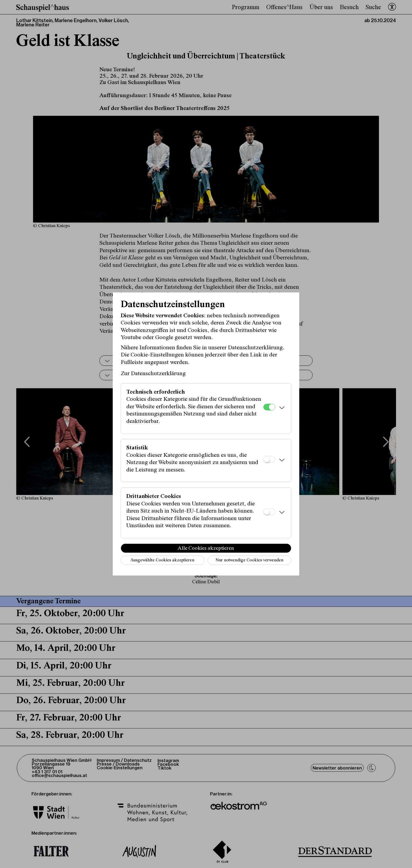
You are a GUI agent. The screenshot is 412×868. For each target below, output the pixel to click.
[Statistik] (269, 459)
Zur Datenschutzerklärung (153, 374)
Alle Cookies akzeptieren (206, 548)
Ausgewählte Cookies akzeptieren (162, 560)
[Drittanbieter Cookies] (269, 512)
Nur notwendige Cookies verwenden (249, 560)
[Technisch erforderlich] (269, 407)
